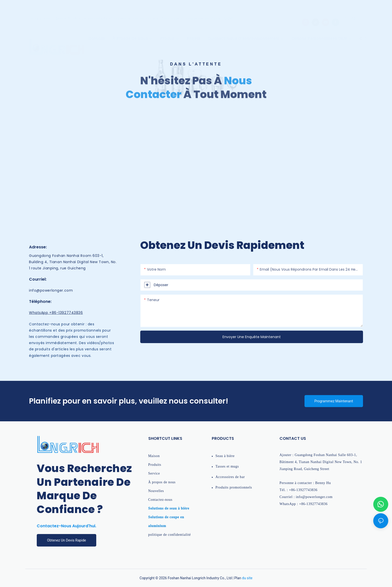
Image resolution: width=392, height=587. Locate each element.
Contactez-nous (160, 500)
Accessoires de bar (230, 477)
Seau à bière (225, 456)
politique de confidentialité (169, 535)
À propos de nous (162, 482)
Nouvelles (156, 491)
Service (154, 473)
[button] (365, 33)
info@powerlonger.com (51, 290)
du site (247, 578)
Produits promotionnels (234, 487)
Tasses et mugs (227, 466)
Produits (155, 465)
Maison (154, 456)
